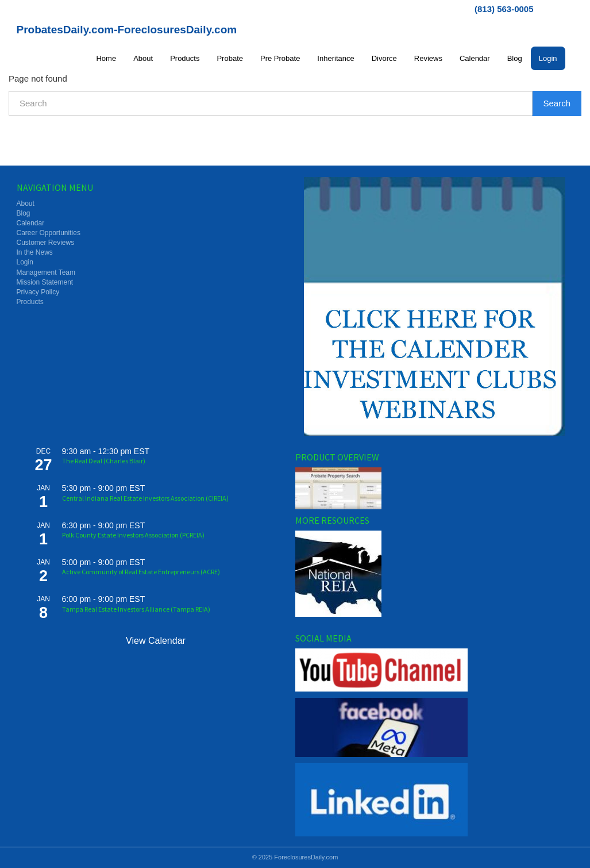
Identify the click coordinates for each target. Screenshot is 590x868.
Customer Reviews (46, 243)
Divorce (384, 58)
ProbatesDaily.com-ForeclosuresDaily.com (127, 30)
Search (557, 103)
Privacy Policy (38, 292)
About (143, 58)
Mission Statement (45, 282)
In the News (35, 252)
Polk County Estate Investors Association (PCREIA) (133, 535)
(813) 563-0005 (504, 9)
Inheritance (336, 58)
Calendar (475, 58)
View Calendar (156, 641)
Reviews (428, 58)
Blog (515, 58)
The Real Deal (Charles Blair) (104, 461)
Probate (230, 58)
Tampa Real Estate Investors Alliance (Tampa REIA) (136, 609)
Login (548, 58)
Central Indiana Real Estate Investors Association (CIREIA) (145, 498)
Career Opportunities (49, 233)
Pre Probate (280, 58)
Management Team (46, 272)
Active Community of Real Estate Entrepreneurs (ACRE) (141, 572)
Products (185, 58)
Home (106, 58)
